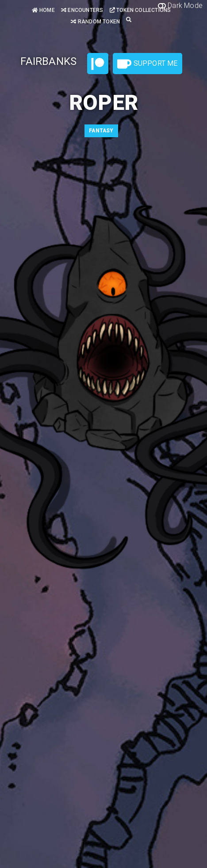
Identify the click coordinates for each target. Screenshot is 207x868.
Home (43, 10)
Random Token (95, 22)
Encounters (82, 10)
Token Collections (140, 10)
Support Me (147, 64)
